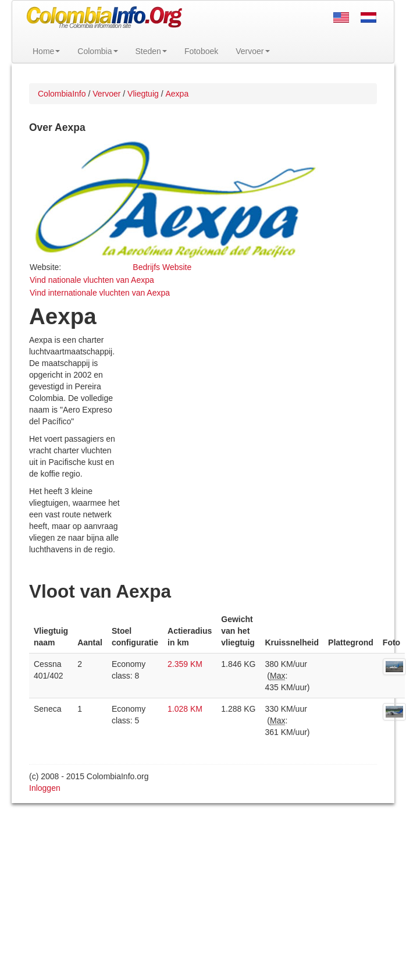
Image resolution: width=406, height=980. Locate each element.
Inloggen (45, 788)
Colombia (97, 51)
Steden (151, 51)
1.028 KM (185, 709)
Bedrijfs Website (162, 267)
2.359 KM (185, 664)
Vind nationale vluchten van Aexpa (92, 280)
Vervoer (252, 51)
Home (46, 51)
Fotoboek (201, 51)
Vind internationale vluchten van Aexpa (100, 293)
